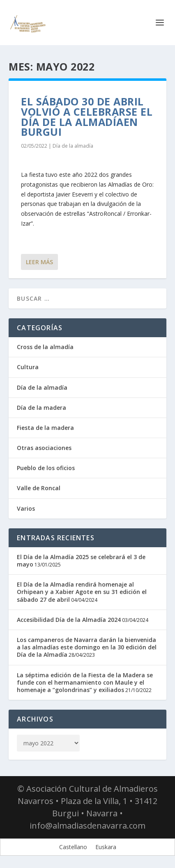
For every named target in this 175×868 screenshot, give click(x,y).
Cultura (28, 367)
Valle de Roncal (39, 488)
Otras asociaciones (44, 448)
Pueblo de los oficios (46, 468)
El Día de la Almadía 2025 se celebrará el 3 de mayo (81, 561)
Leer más (39, 262)
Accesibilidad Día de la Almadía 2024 (69, 620)
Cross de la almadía (45, 347)
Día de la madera (41, 408)
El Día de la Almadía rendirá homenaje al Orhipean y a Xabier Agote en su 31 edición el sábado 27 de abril (82, 592)
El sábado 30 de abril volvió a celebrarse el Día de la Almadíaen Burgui (87, 116)
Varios (26, 508)
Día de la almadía (73, 146)
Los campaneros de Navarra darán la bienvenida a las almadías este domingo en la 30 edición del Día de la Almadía (87, 647)
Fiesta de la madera (45, 428)
